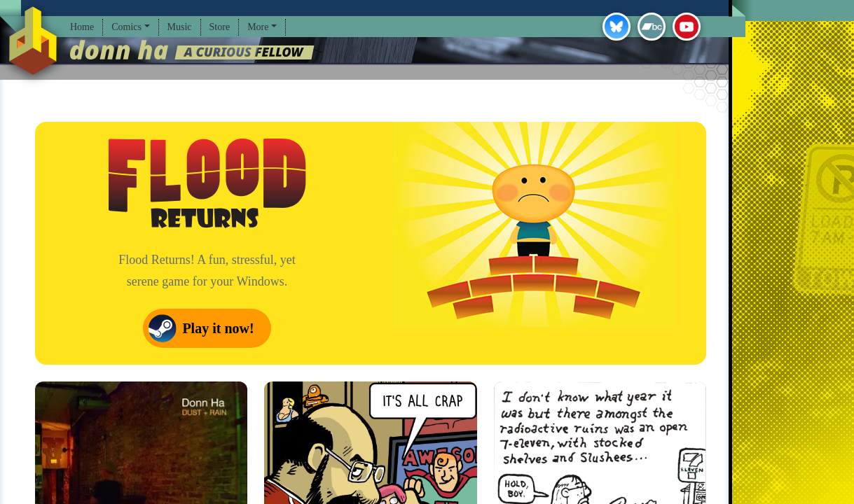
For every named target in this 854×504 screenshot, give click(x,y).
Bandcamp (652, 27)
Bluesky (617, 27)
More (258, 27)
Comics (126, 27)
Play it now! (218, 328)
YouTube (687, 27)
